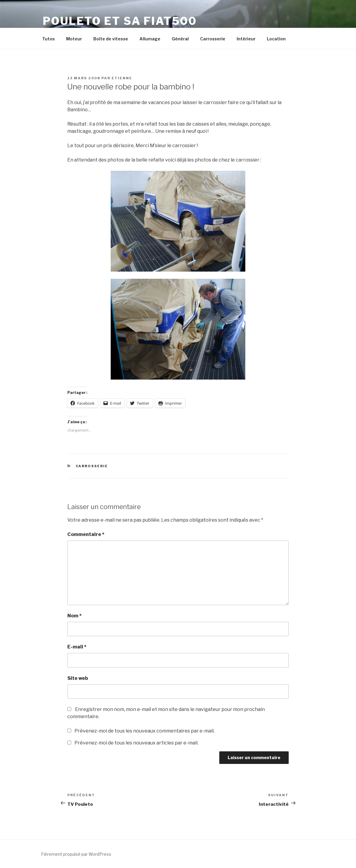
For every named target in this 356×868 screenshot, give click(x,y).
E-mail (77, 647)
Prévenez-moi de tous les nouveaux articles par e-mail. (136, 743)
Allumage (150, 39)
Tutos (48, 39)
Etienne (122, 78)
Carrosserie (213, 39)
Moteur (74, 39)
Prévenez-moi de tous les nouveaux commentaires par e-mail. (144, 731)
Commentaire (86, 534)
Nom (74, 616)
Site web (78, 678)
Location (276, 39)
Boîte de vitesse (111, 39)
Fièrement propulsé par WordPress (76, 854)
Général (180, 39)
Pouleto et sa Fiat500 (120, 21)
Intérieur (246, 39)
